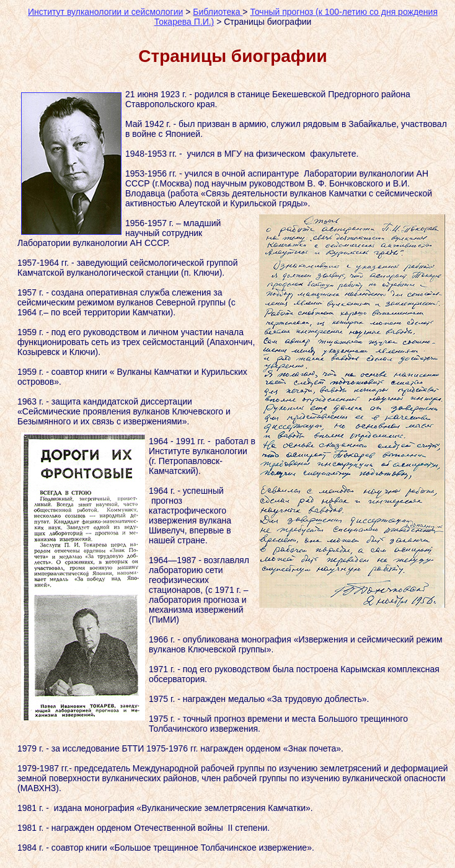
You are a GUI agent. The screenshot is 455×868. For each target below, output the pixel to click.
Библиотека (218, 12)
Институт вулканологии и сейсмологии (105, 12)
